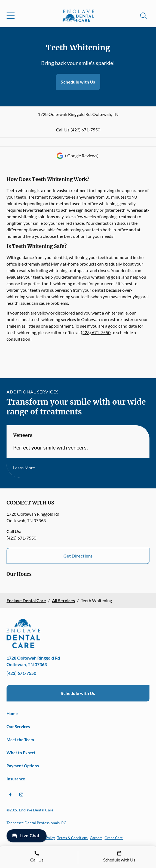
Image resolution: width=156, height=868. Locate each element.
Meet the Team (20, 740)
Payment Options (23, 766)
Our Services (18, 727)
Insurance (16, 779)
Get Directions (78, 556)
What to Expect (21, 753)
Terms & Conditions (72, 838)
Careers (96, 838)
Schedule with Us (78, 82)
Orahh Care (114, 838)
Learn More (24, 468)
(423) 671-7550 (85, 130)
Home (12, 713)
